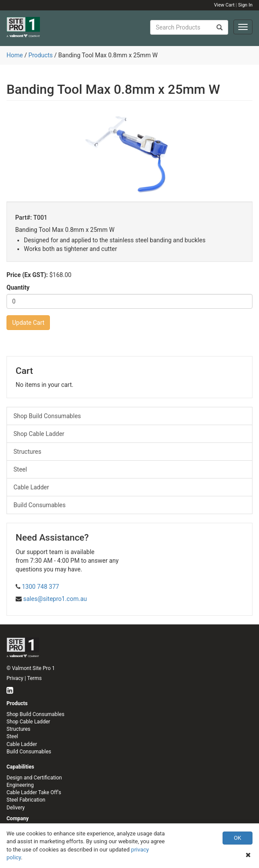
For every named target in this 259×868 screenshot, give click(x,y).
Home (15, 55)
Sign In (245, 5)
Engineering (20, 785)
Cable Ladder (31, 487)
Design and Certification (34, 778)
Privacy (15, 678)
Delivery (16, 808)
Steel (20, 469)
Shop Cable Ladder (39, 434)
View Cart (224, 5)
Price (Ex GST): (27, 275)
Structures (27, 452)
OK (238, 838)
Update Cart (28, 323)
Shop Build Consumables (47, 416)
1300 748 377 (40, 587)
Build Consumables (39, 505)
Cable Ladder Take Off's (34, 792)
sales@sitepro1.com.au (55, 599)
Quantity (18, 287)
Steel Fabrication (26, 800)
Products (40, 55)
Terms (34, 678)
